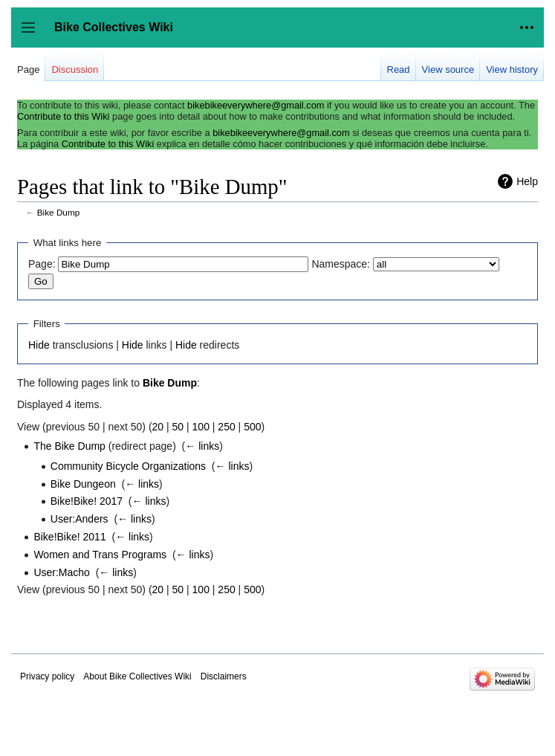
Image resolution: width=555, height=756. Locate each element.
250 (226, 427)
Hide (39, 345)
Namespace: (341, 264)
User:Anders (79, 519)
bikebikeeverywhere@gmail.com (256, 105)
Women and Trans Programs (100, 555)
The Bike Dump (69, 446)
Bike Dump (58, 212)
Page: (42, 264)
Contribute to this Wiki (63, 116)
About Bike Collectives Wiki (137, 676)
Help (527, 181)
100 (201, 427)
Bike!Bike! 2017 (87, 501)
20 (158, 427)
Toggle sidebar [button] (33, 35)
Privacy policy (47, 676)
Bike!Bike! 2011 (69, 537)
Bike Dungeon (83, 484)
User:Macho (61, 572)
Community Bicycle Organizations (128, 466)
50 (178, 427)
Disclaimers (224, 676)
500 (252, 427)
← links (202, 446)
